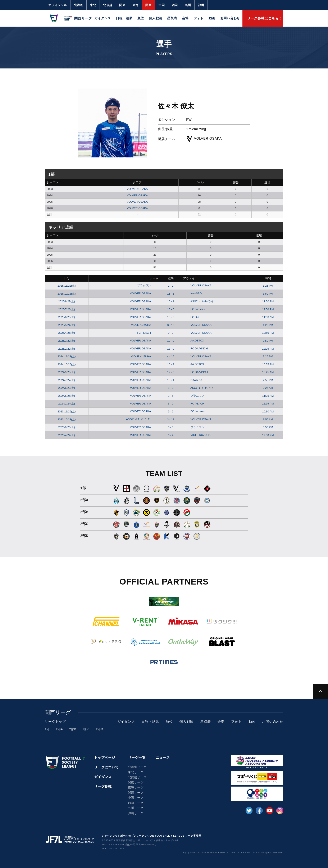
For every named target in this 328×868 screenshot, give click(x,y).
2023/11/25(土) (67, 411)
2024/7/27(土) (67, 380)
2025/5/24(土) (67, 325)
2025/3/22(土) (67, 341)
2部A (59, 729)
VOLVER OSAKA (137, 189)
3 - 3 (171, 427)
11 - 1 (171, 294)
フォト (199, 18)
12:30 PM (268, 435)
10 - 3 (171, 364)
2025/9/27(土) (67, 301)
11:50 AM (268, 301)
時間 (268, 278)
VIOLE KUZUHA (144, 325)
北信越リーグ (137, 777)
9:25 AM (268, 388)
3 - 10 (171, 325)
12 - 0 (171, 372)
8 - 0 (171, 388)
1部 (47, 729)
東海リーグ (136, 787)
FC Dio (191, 317)
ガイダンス (103, 18)
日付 (67, 278)
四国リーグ (136, 803)
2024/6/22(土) (67, 388)
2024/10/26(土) (67, 364)
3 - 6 (171, 396)
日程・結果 (124, 18)
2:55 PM (268, 380)
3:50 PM (268, 294)
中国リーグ (136, 798)
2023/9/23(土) (67, 427)
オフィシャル (58, 5)
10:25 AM (268, 372)
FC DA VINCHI (196, 348)
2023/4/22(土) (67, 435)
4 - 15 (171, 356)
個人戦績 (156, 18)
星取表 (172, 18)
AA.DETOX (194, 341)
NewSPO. (193, 293)
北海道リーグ (137, 767)
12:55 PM (268, 404)
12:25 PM (268, 349)
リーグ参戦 (103, 786)
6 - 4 (171, 435)
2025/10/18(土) (67, 294)
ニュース (163, 758)
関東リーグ (136, 782)
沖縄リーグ (136, 813)
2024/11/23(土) (67, 356)
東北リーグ (136, 772)
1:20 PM (268, 325)
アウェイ (189, 278)
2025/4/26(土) (67, 333)
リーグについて (106, 767)
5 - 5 (171, 411)
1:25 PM (268, 286)
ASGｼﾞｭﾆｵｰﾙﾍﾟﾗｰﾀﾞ (199, 301)
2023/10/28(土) (67, 419)
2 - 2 (171, 286)
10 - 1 (171, 301)
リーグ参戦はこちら (263, 18)
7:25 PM (268, 356)
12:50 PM (268, 309)
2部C (86, 729)
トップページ (105, 758)
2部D (100, 729)
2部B (73, 729)
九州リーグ (136, 808)
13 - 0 (171, 349)
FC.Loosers (194, 309)
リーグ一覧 (137, 758)
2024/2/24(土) (67, 404)
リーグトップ (55, 722)
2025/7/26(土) (67, 309)
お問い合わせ (230, 18)
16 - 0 (171, 309)
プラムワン (147, 285)
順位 (141, 18)
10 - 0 (171, 317)
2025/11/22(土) (67, 286)
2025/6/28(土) (67, 317)
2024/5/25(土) (67, 396)
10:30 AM (268, 411)
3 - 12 (171, 419)
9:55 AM (268, 419)
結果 (171, 278)
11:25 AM (268, 396)
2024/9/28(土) (67, 372)
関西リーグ (136, 793)
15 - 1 (171, 380)
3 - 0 (171, 404)
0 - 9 (171, 333)
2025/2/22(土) (67, 349)
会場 (185, 18)
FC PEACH (147, 333)
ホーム (154, 278)
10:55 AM (268, 364)
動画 (212, 18)
